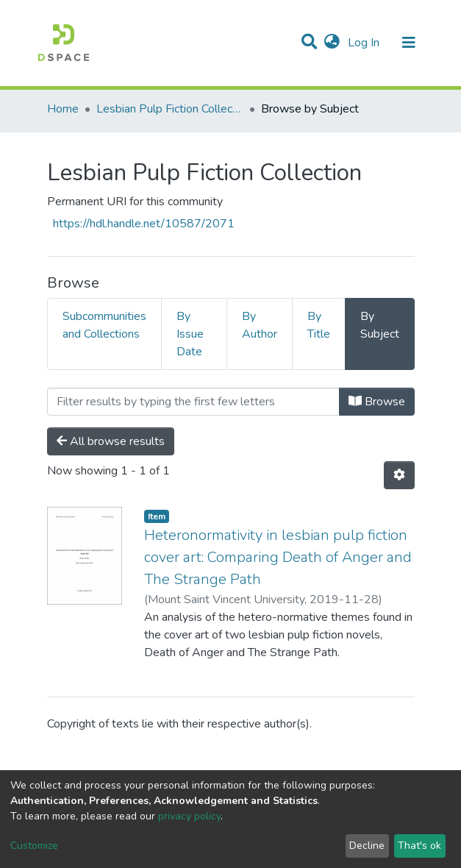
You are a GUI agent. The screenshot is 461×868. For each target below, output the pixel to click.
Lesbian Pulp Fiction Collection (170, 109)
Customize (34, 846)
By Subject (380, 325)
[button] (332, 43)
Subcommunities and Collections (104, 325)
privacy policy (189, 816)
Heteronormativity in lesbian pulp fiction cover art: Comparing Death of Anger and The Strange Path (278, 557)
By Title (319, 325)
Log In (365, 43)
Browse (377, 402)
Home (63, 109)
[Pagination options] (399, 475)
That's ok (419, 846)
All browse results (111, 441)
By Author (260, 325)
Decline (367, 846)
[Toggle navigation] (409, 43)
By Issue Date (190, 334)
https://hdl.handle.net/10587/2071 (144, 224)
